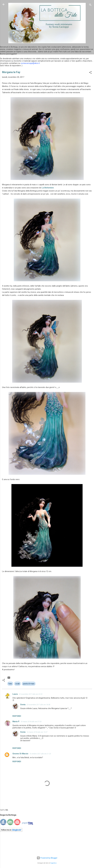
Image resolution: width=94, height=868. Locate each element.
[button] (90, 73)
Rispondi (17, 716)
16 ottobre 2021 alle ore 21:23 (40, 754)
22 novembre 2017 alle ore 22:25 (31, 694)
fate (10, 684)
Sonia (23, 705)
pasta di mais (29, 684)
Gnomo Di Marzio (20, 754)
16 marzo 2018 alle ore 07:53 (31, 722)
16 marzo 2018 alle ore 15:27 (37, 732)
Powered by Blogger (47, 858)
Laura (15, 694)
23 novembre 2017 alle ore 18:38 (38, 705)
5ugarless (53, 863)
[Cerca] (90, 5)
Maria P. (16, 721)
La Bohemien (48, 188)
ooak (17, 684)
